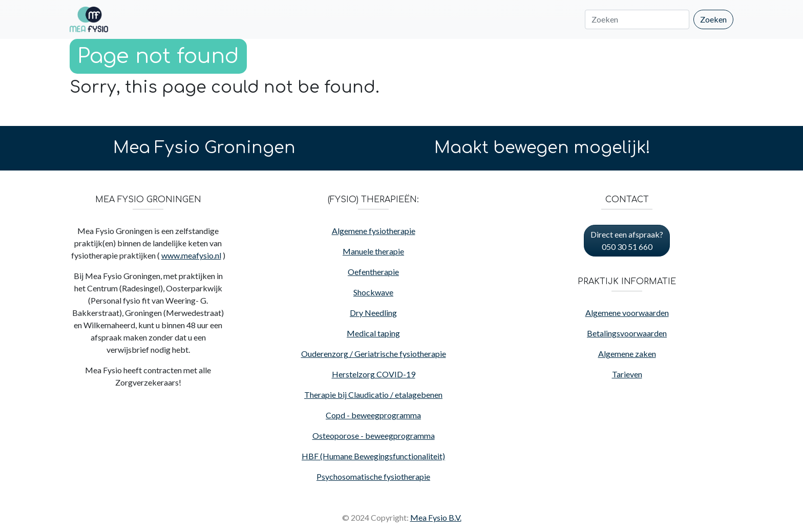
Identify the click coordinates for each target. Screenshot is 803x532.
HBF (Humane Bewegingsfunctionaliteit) (373, 456)
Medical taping (373, 333)
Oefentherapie (373, 272)
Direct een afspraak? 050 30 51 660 (627, 240)
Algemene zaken (627, 354)
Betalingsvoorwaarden (627, 333)
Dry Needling (373, 313)
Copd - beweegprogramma (373, 415)
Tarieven (627, 374)
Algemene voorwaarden (627, 313)
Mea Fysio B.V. (436, 517)
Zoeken (713, 19)
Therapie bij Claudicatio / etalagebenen (373, 395)
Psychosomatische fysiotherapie (373, 476)
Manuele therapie (373, 251)
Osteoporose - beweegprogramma (374, 435)
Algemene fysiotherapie (374, 231)
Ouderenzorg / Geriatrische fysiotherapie (374, 354)
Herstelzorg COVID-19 (374, 374)
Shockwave (373, 292)
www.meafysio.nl (191, 255)
